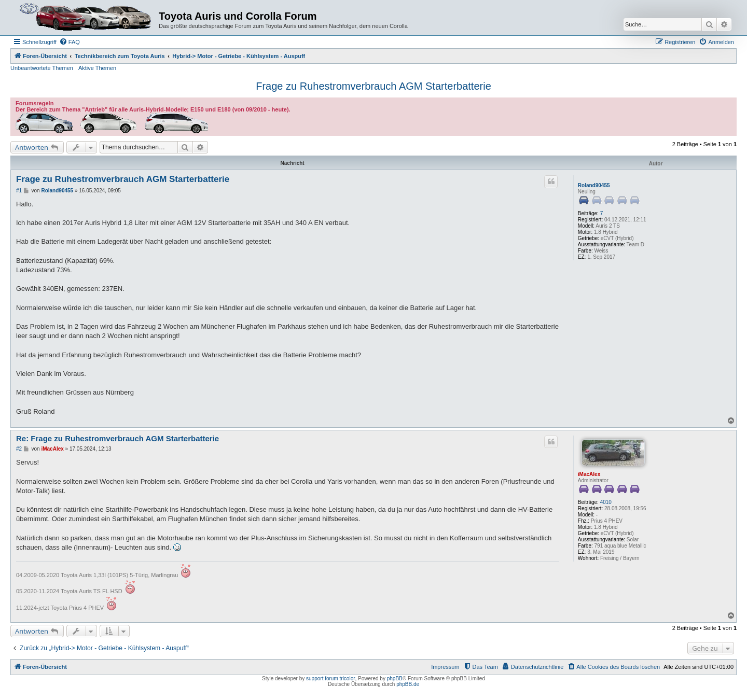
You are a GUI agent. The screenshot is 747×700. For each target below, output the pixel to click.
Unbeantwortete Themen (42, 68)
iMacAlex (589, 474)
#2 (19, 449)
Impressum (445, 667)
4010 (606, 502)
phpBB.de (408, 684)
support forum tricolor (330, 678)
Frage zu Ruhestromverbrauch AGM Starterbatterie (374, 86)
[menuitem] (70, 42)
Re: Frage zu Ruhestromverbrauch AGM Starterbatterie (117, 438)
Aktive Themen (97, 68)
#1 (19, 191)
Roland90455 (594, 185)
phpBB (395, 678)
